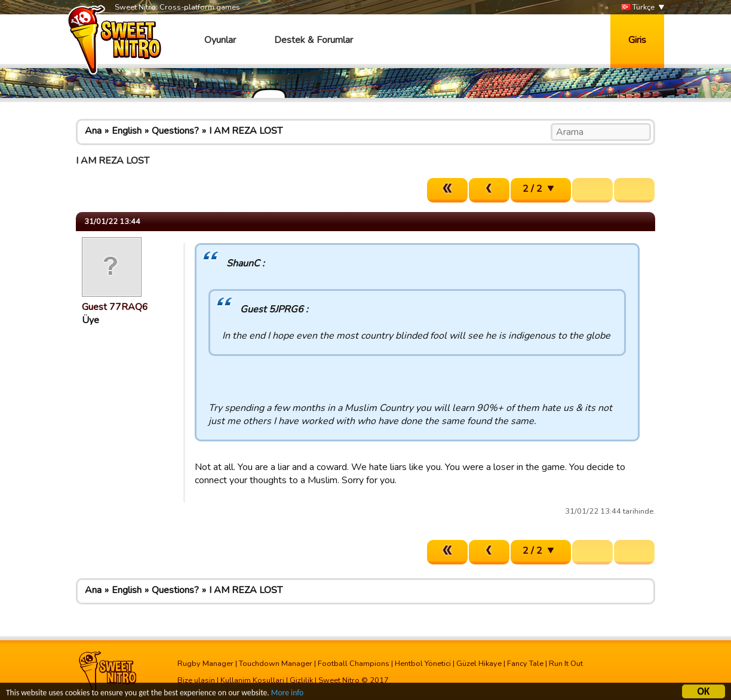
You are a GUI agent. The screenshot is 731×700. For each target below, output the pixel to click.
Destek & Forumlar (314, 40)
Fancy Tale (525, 664)
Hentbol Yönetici (423, 664)
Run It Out (566, 664)
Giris (637, 40)
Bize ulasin (196, 680)
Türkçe (638, 7)
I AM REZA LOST (246, 131)
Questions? (175, 131)
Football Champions (354, 664)
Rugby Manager (205, 664)
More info (287, 694)
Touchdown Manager (276, 664)
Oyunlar (220, 40)
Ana (93, 131)
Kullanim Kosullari (252, 680)
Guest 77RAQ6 (115, 307)
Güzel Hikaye (479, 664)
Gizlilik (301, 680)
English (127, 131)
